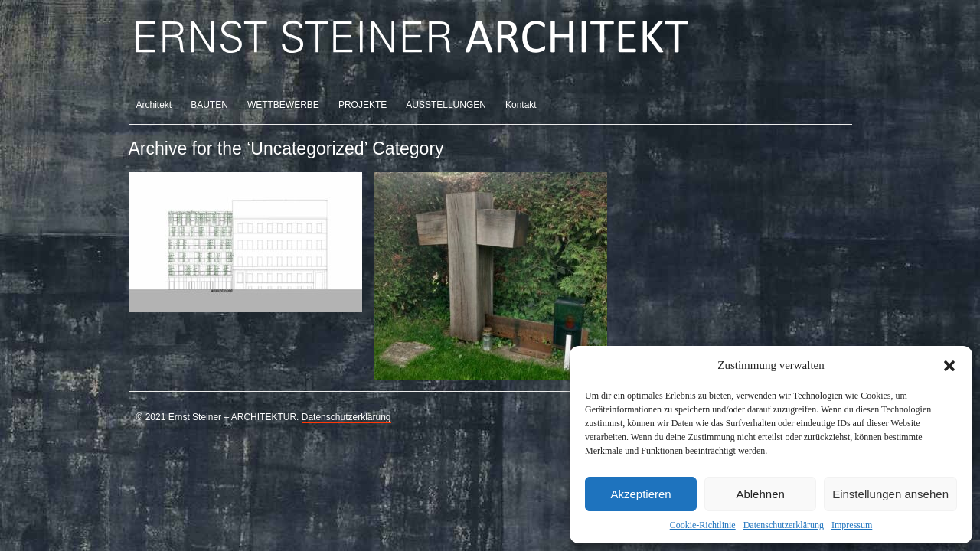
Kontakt (521, 105)
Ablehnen (760, 494)
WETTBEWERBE (283, 105)
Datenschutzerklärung (784, 525)
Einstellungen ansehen (890, 494)
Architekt (154, 105)
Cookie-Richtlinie (703, 525)
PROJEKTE (363, 105)
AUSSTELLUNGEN (446, 105)
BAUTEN (209, 105)
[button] (949, 366)
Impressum (852, 525)
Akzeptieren (640, 494)
